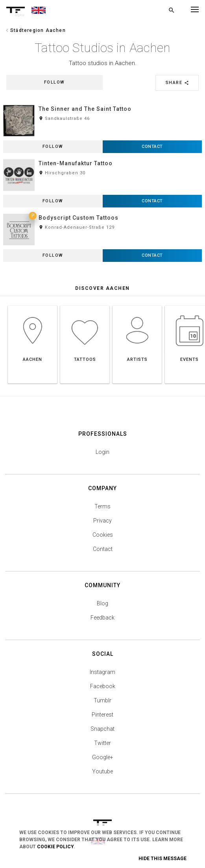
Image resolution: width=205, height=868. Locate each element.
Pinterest (102, 715)
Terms (102, 506)
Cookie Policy (55, 847)
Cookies (103, 535)
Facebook (103, 686)
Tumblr (102, 700)
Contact (103, 549)
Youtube (102, 771)
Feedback (102, 618)
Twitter (102, 743)
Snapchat (102, 729)
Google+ (103, 757)
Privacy (102, 521)
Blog (102, 603)
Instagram (102, 672)
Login (102, 452)
